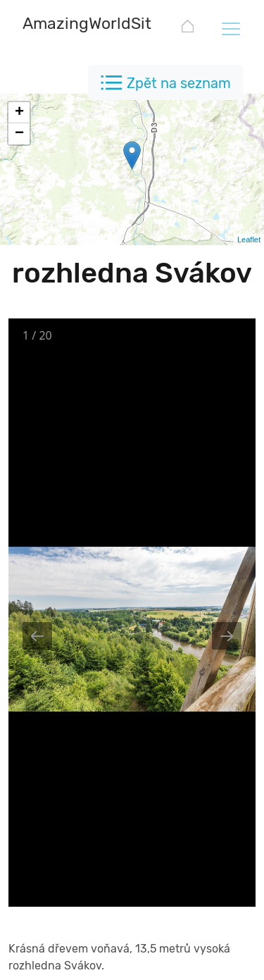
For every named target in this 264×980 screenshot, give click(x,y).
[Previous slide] (37, 636)
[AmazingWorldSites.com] (114, 25)
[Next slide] (227, 636)
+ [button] (19, 113)
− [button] (19, 134)
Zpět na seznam (179, 83)
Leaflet (249, 240)
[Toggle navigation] (230, 28)
